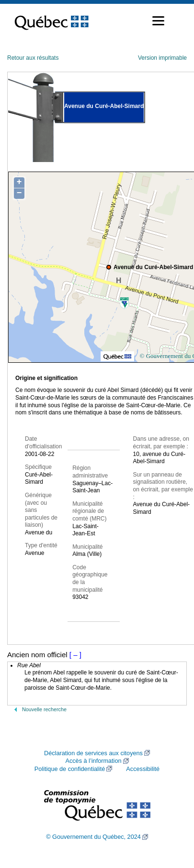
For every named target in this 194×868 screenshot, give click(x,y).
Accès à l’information (93, 761)
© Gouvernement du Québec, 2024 (93, 837)
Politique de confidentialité (70, 769)
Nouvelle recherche (44, 709)
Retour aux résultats (33, 58)
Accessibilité (143, 769)
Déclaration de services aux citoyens (93, 753)
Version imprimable (162, 58)
